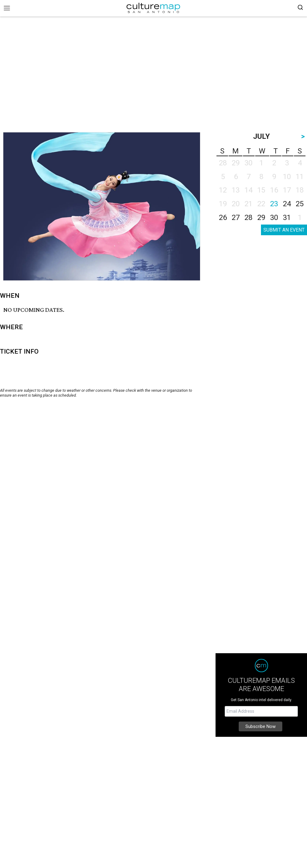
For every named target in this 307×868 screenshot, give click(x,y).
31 (287, 218)
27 (236, 218)
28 (248, 218)
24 (287, 204)
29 (261, 218)
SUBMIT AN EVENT (284, 230)
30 (274, 218)
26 (223, 218)
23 (274, 204)
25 (300, 204)
